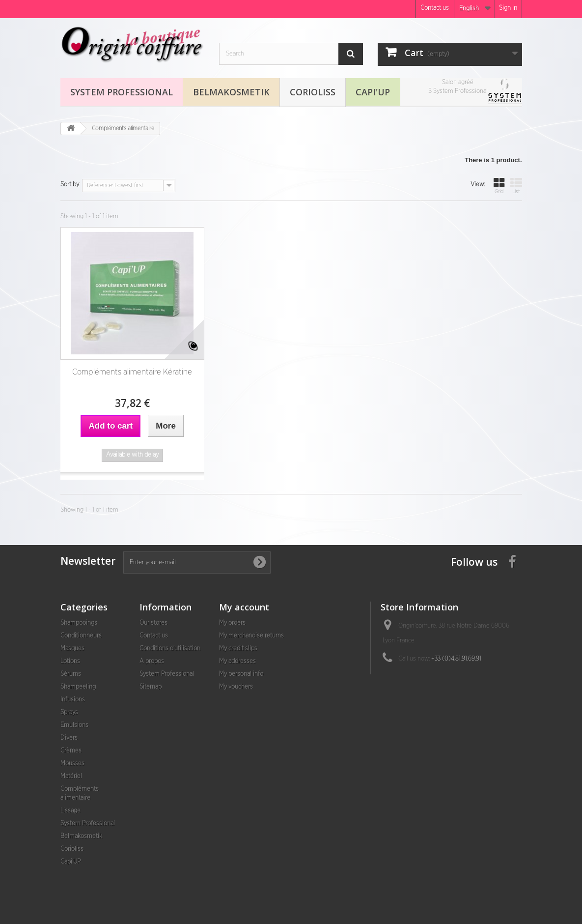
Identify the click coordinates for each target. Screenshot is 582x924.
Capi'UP (373, 92)
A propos (152, 661)
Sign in (508, 8)
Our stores (153, 623)
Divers (69, 738)
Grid (499, 186)
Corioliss (313, 92)
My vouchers (236, 687)
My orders (232, 623)
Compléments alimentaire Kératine (132, 372)
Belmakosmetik (231, 92)
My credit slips (238, 649)
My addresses (237, 661)
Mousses (72, 764)
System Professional (122, 92)
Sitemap (151, 687)
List (516, 186)
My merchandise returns (251, 636)
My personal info (241, 674)
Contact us (435, 8)
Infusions (73, 700)
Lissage (70, 811)
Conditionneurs (81, 636)
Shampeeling (78, 687)
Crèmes (71, 751)
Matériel (71, 776)
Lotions (70, 661)
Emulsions (74, 725)
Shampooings (79, 623)
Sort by (70, 185)
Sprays (69, 712)
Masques (72, 649)
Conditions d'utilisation (170, 649)
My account (244, 607)
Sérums (71, 674)
